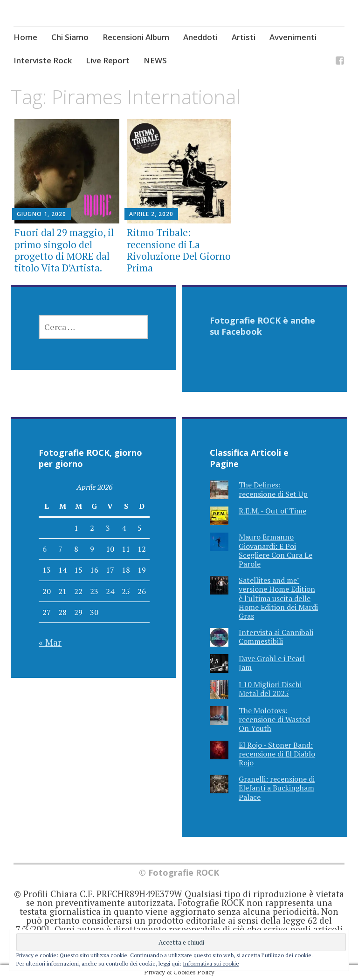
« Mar (50, 642)
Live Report (108, 60)
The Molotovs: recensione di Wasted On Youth (274, 719)
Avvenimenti (293, 37)
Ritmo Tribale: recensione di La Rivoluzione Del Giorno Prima (179, 250)
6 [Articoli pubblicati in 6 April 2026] (45, 549)
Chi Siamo (70, 37)
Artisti (244, 37)
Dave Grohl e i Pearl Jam (272, 663)
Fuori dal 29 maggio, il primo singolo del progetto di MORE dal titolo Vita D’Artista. (64, 250)
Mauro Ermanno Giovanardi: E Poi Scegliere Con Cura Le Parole (275, 550)
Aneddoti (200, 37)
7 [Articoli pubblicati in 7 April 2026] (60, 549)
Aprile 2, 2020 (151, 214)
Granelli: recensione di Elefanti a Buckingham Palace (277, 788)
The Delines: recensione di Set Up (273, 489)
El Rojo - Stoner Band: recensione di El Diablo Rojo (277, 754)
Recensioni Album (136, 37)
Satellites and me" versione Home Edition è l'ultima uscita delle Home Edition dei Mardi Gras (278, 598)
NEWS (155, 60)
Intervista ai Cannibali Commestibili (276, 637)
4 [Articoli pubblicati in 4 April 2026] (124, 528)
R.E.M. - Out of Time (272, 511)
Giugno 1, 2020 (41, 214)
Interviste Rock (43, 60)
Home (25, 37)
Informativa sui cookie (211, 963)
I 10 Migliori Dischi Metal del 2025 (270, 689)
